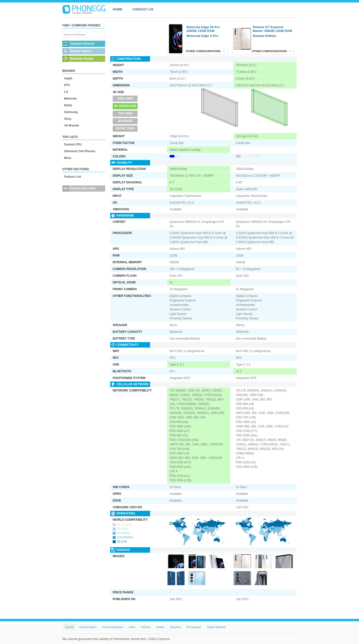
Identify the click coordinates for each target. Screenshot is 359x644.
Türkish (146, 627)
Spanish (175, 627)
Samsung (71, 112)
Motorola (70, 99)
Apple (68, 78)
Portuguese (194, 627)
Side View (125, 99)
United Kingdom (113, 627)
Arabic (160, 627)
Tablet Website (216, 627)
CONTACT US (143, 9)
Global (69, 627)
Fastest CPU (73, 144)
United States (88, 627)
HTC (67, 85)
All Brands (72, 126)
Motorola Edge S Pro (202, 36)
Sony (68, 119)
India (132, 627)
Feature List (73, 177)
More (68, 158)
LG (66, 92)
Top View (125, 114)
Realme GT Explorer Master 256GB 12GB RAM (272, 29)
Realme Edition (265, 36)
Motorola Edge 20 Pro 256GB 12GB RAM (203, 29)
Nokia (68, 105)
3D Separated (125, 106)
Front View (125, 129)
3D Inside (125, 121)
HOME (118, 9)
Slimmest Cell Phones (80, 151)
